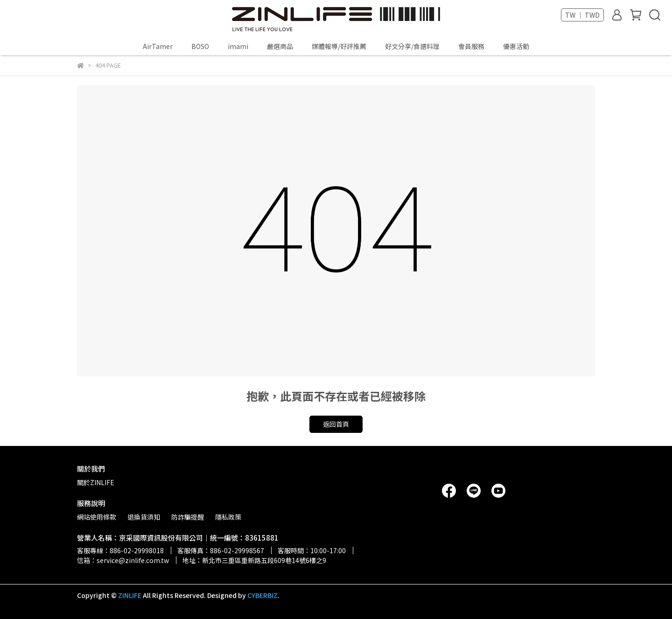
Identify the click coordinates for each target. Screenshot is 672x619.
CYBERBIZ (262, 595)
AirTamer (158, 46)
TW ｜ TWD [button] (582, 15)
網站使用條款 (97, 517)
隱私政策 (228, 517)
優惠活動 (516, 46)
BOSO (200, 46)
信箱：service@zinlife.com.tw (123, 560)
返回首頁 (336, 424)
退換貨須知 (144, 517)
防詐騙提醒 (188, 517)
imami (238, 46)
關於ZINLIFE (96, 482)
